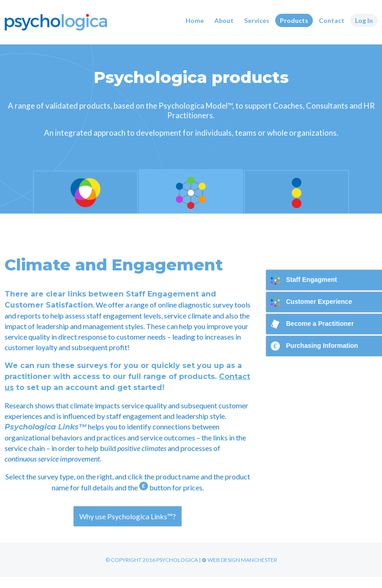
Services (257, 20)
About (224, 20)
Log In (364, 20)
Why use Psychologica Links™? (128, 516)
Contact (332, 20)
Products (294, 20)
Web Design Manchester (239, 560)
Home (195, 20)
